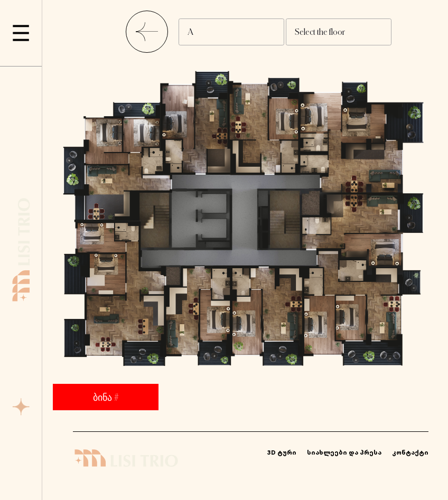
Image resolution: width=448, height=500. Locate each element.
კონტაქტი (410, 452)
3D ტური (282, 452)
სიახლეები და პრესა (344, 452)
